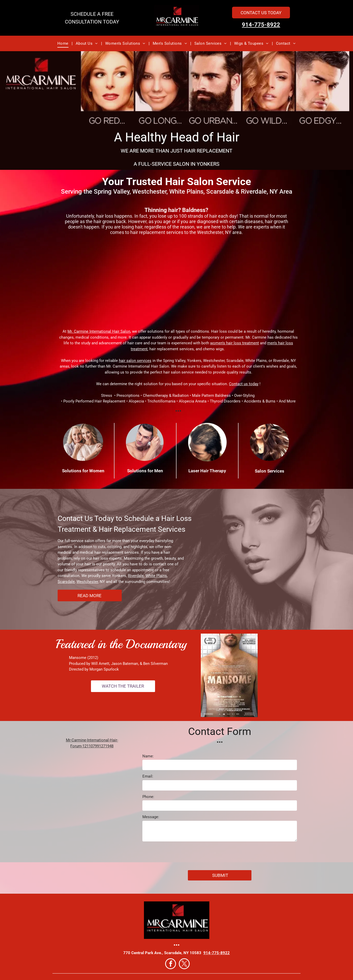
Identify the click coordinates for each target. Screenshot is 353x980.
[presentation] (182, 855)
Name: (148, 756)
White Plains (156, 576)
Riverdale (136, 576)
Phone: (148, 797)
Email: (148, 776)
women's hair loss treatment (235, 343)
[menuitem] (63, 44)
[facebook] (171, 964)
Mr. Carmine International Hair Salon (99, 331)
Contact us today (244, 384)
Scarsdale (66, 582)
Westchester (87, 582)
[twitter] (184, 964)
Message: (151, 817)
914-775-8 (256, 25)
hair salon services (135, 361)
